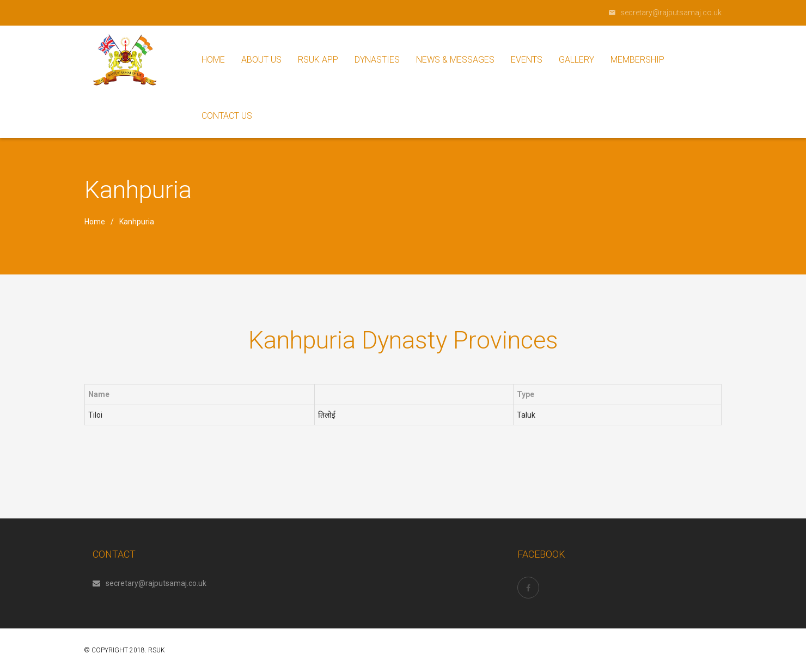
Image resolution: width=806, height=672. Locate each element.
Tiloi (95, 415)
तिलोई (327, 415)
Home (95, 222)
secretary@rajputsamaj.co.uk (149, 583)
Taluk (526, 415)
